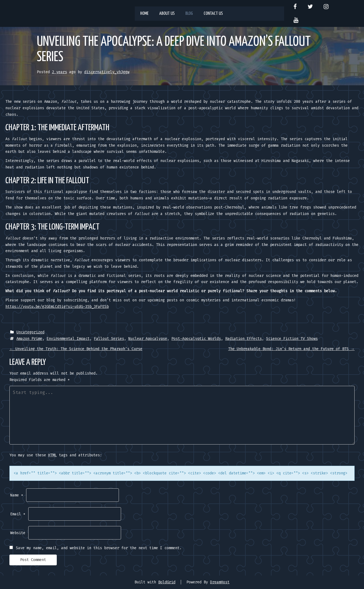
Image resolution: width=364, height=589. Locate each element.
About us (167, 14)
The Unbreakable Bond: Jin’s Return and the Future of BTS (291, 349)
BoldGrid (167, 582)
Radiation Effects (243, 339)
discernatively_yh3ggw (107, 72)
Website (18, 533)
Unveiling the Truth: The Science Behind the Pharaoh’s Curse (76, 349)
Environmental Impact (68, 339)
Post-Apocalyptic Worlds (196, 339)
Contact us (213, 14)
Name (17, 495)
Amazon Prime (29, 339)
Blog (189, 14)
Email (18, 514)
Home (144, 14)
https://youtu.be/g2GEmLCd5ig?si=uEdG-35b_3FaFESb (57, 307)
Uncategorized (30, 332)
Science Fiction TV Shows (292, 339)
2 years (59, 72)
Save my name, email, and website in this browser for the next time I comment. (99, 548)
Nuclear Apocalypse (148, 339)
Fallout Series (109, 339)
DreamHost (220, 582)
